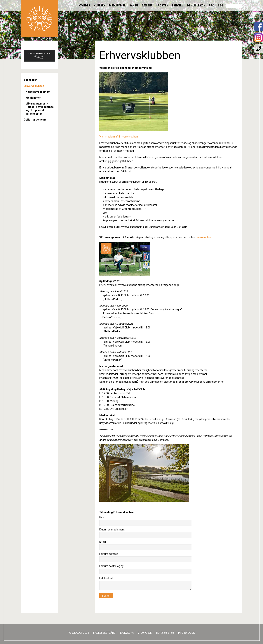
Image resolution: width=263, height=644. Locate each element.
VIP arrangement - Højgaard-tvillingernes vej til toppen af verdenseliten (40, 109)
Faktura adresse (109, 554)
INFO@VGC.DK (186, 633)
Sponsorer (30, 80)
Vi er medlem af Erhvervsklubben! (119, 137)
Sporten (162, 6)
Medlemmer (117, 6)
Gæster (147, 6)
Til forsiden (39, 18)
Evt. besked (106, 578)
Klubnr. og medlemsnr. (112, 530)
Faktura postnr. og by (111, 566)
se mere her (204, 237)
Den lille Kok (196, 6)
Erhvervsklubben (34, 86)
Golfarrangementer (36, 120)
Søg (221, 6)
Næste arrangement (38, 92)
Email (103, 542)
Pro (211, 6)
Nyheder (84, 6)
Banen (134, 6)
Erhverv (178, 6)
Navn (102, 517)
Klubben (100, 6)
